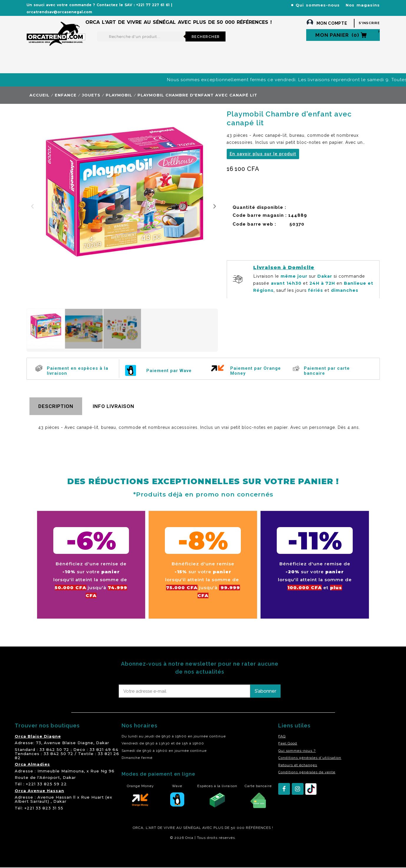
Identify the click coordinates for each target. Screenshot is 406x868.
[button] (33, 206)
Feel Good (288, 743)
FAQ (282, 736)
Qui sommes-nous (318, 5)
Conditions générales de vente (307, 772)
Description (56, 406)
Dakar (103, 743)
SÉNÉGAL (192, 828)
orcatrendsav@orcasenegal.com (59, 12)
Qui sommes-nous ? (297, 751)
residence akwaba (55, 854)
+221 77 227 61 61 (153, 5)
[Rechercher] (141, 36)
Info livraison (113, 406)
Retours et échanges (298, 765)
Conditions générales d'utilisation (310, 758)
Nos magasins (363, 5)
